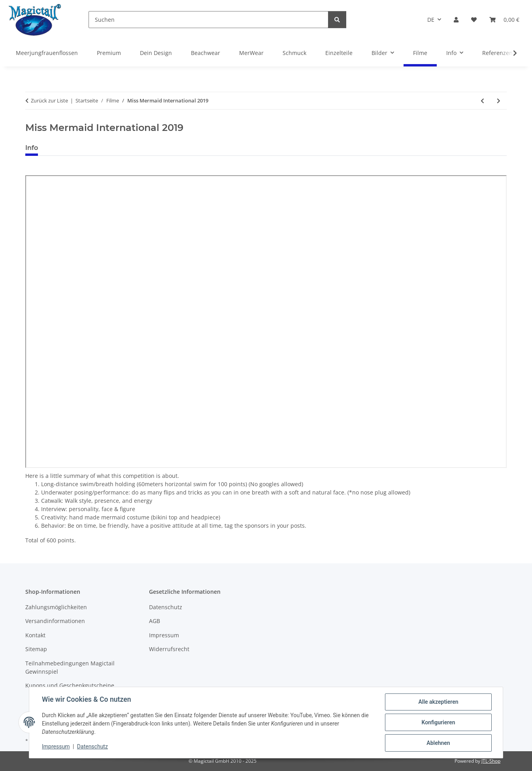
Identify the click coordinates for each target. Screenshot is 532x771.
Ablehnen (438, 743)
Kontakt (35, 635)
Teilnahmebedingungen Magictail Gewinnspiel (70, 667)
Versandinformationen (55, 621)
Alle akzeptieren (438, 702)
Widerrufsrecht (169, 649)
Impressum (56, 746)
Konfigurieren (438, 722)
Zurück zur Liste (49, 100)
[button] (456, 20)
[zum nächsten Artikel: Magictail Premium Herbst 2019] (499, 101)
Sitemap (36, 649)
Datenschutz (92, 746)
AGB (155, 621)
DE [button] (431, 20)
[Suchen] (208, 20)
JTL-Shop (491, 761)
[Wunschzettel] (474, 20)
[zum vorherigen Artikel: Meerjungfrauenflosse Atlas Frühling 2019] (482, 101)
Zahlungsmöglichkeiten (56, 607)
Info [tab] (32, 148)
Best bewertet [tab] (74, 148)
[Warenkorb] (504, 20)
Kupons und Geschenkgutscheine (70, 685)
